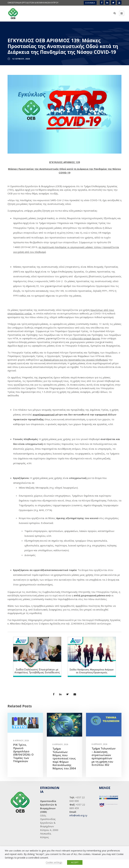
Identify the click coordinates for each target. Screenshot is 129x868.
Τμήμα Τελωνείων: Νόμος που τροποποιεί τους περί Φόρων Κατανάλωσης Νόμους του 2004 (64, 767)
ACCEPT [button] (75, 862)
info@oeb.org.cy (78, 824)
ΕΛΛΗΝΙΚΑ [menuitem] (90, 3)
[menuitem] (90, 3)
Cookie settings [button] (54, 862)
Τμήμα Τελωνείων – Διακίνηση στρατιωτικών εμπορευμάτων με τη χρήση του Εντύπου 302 (104, 765)
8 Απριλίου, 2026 (21, 749)
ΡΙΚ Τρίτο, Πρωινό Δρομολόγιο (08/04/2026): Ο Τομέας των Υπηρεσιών (23, 762)
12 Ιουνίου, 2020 (21, 67)
